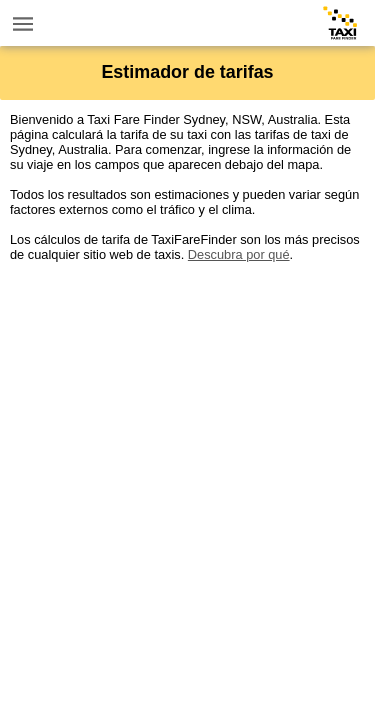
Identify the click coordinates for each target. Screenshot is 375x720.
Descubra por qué (239, 254)
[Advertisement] (187, 449)
